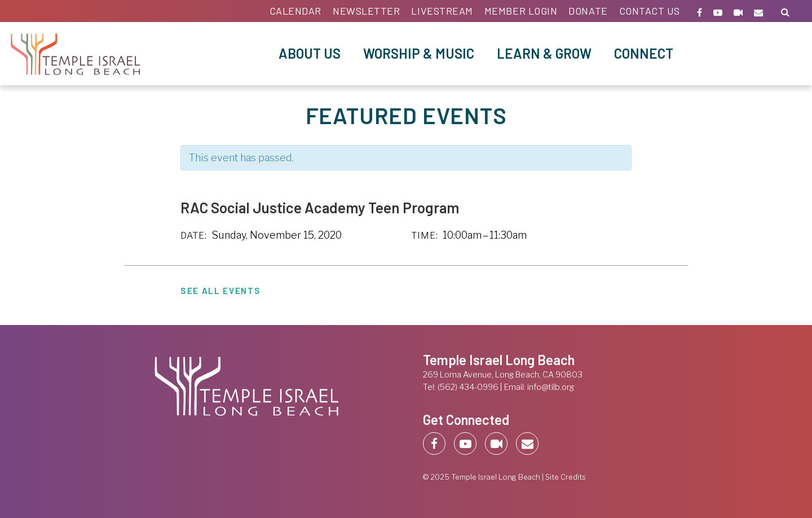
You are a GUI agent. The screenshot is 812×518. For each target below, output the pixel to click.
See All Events (220, 291)
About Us (310, 53)
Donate (588, 11)
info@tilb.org (551, 387)
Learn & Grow (544, 53)
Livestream (442, 11)
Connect (644, 53)
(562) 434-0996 (468, 387)
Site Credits (566, 477)
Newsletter (366, 11)
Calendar (295, 11)
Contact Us (650, 11)
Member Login (521, 11)
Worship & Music (419, 53)
